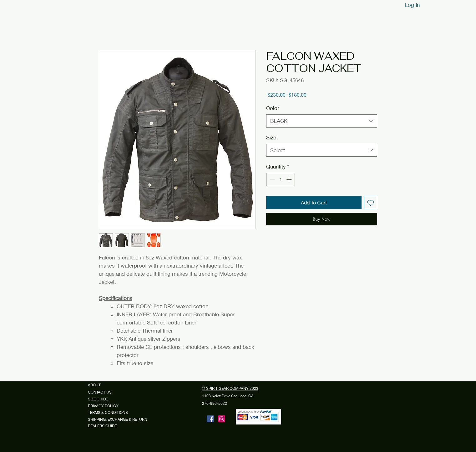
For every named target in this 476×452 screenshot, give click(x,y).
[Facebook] (210, 419)
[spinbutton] (281, 179)
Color (273, 108)
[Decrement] (272, 179)
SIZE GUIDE (100, 399)
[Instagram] (222, 419)
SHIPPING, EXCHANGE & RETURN (118, 419)
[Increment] (290, 179)
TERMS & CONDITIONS (108, 412)
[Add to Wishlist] (371, 203)
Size (271, 137)
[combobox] (322, 121)
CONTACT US (100, 392)
